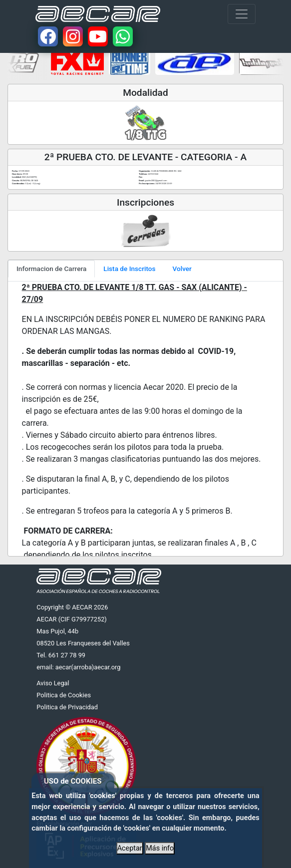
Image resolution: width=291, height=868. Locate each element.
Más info (160, 848)
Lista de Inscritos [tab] (129, 269)
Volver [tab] (182, 269)
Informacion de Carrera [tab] (51, 269)
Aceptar (130, 848)
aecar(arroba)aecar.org (88, 667)
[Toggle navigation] (242, 14)
